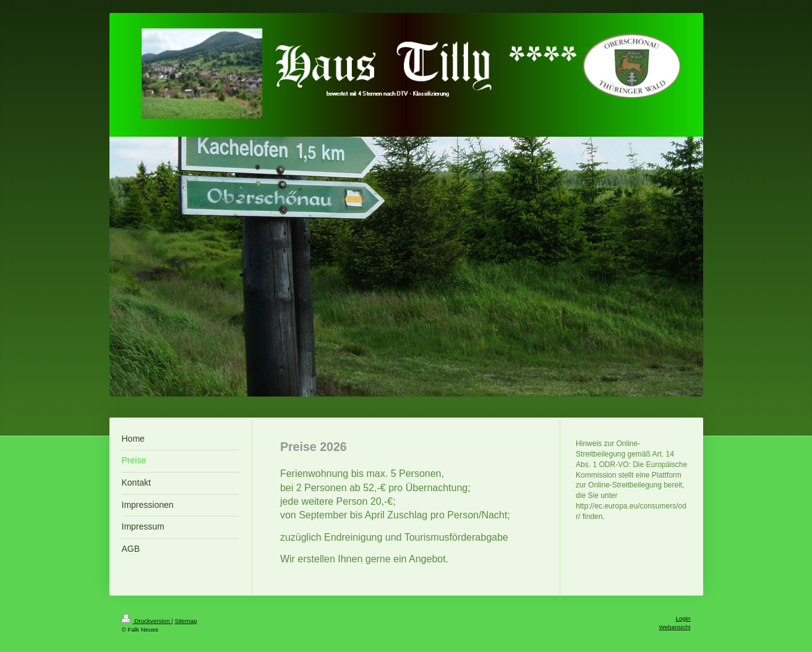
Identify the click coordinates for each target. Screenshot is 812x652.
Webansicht (674, 627)
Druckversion (147, 621)
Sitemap (186, 621)
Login (683, 618)
